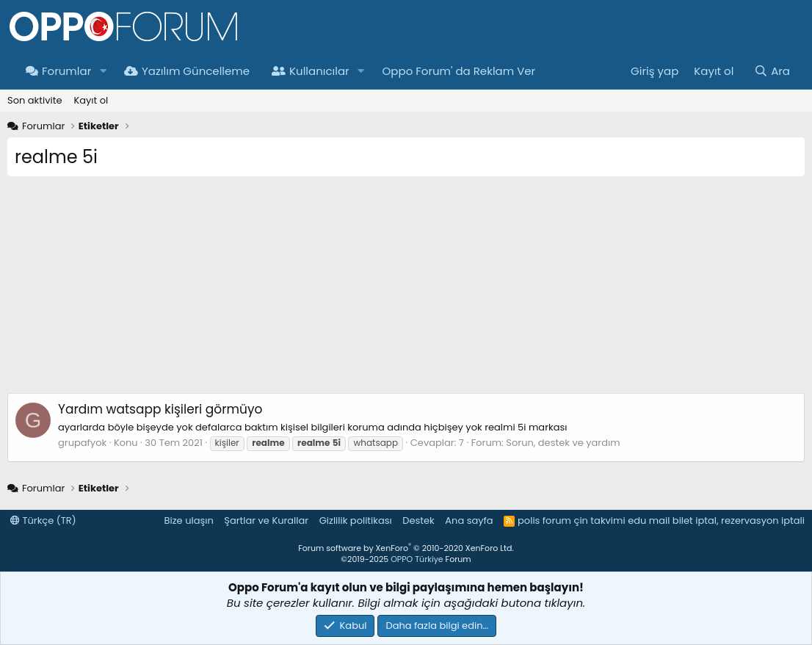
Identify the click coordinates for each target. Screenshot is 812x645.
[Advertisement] (406, 290)
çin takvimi (599, 520)
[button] (103, 71)
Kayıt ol (91, 100)
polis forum (544, 520)
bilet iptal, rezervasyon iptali (739, 520)
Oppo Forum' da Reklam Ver (459, 71)
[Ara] (772, 71)
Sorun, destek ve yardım (563, 443)
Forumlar (58, 71)
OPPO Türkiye (417, 559)
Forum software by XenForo (406, 548)
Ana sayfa (469, 520)
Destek (418, 520)
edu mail (649, 520)
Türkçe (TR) (43, 520)
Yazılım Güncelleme (187, 71)
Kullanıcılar (311, 71)
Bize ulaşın (189, 520)
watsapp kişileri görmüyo (160, 409)
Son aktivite (35, 100)
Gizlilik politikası (356, 520)
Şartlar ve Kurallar (266, 520)
